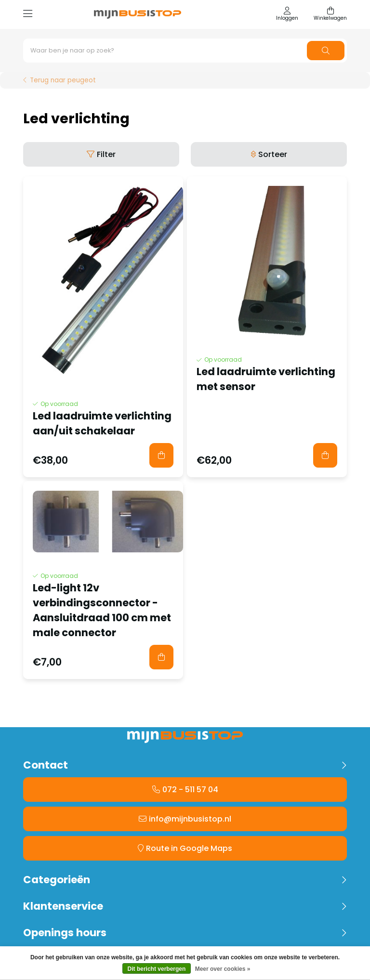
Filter (106, 154)
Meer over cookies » (223, 969)
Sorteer (273, 154)
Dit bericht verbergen (157, 969)
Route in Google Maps (189, 848)
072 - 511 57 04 (190, 790)
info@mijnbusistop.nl (190, 819)
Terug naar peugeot (63, 80)
